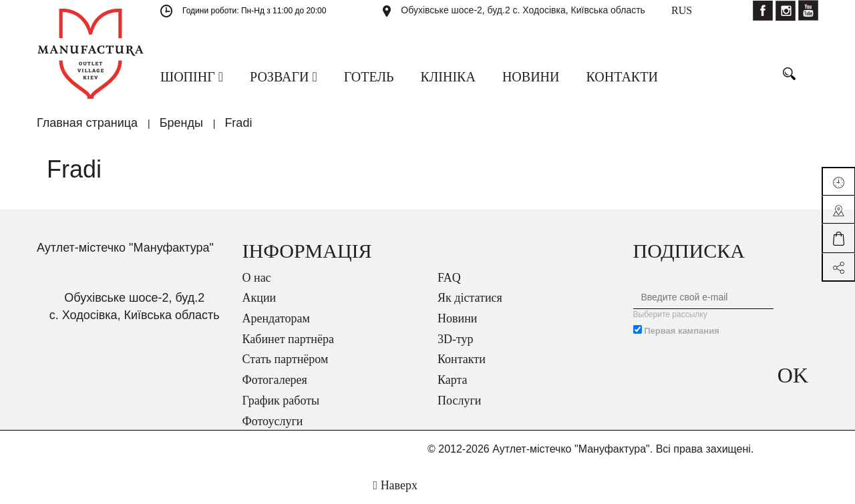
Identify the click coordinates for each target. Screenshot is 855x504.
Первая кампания (682, 331)
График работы (281, 401)
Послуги (459, 401)
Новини (457, 318)
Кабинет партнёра (288, 339)
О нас (257, 278)
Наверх (395, 485)
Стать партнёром (286, 359)
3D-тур (456, 339)
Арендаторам (276, 318)
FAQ (449, 278)
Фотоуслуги (273, 421)
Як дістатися (470, 298)
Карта (453, 380)
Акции (260, 298)
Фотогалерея (275, 380)
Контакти (462, 359)
